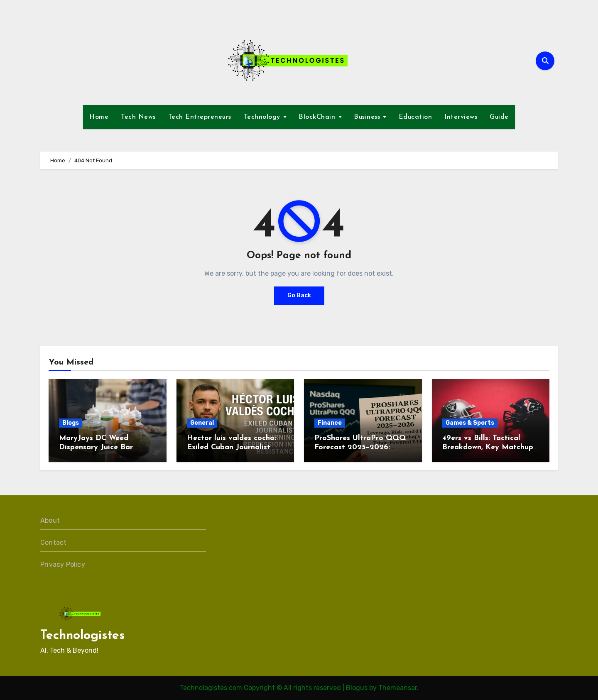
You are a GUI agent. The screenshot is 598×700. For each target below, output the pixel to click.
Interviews (461, 117)
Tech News (138, 117)
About (50, 520)
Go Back (299, 295)
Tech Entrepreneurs (200, 117)
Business (368, 117)
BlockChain (318, 117)
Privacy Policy (63, 564)
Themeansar (398, 688)
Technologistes (83, 636)
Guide (499, 117)
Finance (330, 423)
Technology (263, 117)
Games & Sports (470, 423)
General (202, 423)
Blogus (357, 688)
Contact (53, 542)
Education (415, 117)
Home (99, 117)
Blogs (71, 423)
